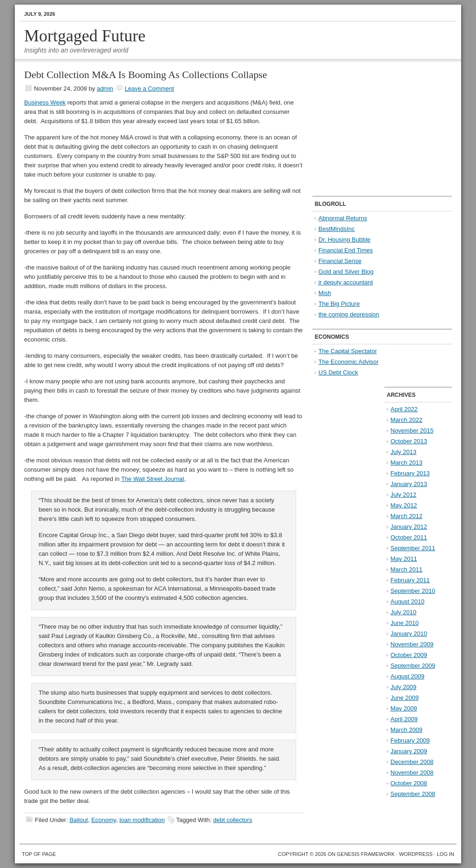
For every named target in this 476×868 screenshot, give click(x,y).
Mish (325, 293)
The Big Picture (339, 304)
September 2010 (413, 591)
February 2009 (410, 740)
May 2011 (404, 559)
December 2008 (412, 762)
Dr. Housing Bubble (344, 240)
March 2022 (407, 420)
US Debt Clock (338, 372)
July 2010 (403, 612)
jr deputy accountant (346, 282)
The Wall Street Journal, (154, 479)
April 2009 (404, 719)
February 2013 (410, 473)
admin (105, 89)
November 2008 (412, 773)
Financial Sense (340, 261)
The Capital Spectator (348, 351)
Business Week (45, 102)
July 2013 (403, 452)
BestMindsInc (337, 229)
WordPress (416, 854)
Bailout (79, 820)
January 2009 (409, 751)
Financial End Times (346, 250)
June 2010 (405, 623)
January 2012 (409, 527)
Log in (446, 854)
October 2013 (409, 441)
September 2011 (413, 548)
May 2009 (404, 708)
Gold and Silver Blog (346, 272)
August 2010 (407, 602)
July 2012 (403, 495)
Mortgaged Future (85, 36)
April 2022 (404, 409)
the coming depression (349, 314)
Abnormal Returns (343, 218)
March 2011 (407, 569)
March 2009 (407, 730)
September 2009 (413, 666)
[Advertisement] (370, 128)
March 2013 (407, 463)
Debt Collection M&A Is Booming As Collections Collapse (146, 75)
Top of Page (39, 854)
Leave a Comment (149, 89)
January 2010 (409, 634)
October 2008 (409, 783)
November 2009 (412, 644)
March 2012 (407, 516)
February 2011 (410, 580)
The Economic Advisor (348, 362)
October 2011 (409, 537)
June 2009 (405, 698)
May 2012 (404, 505)
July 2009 (403, 687)
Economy (103, 820)
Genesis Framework (366, 854)
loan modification (142, 820)
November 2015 (412, 431)
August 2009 (407, 676)
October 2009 (409, 655)
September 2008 (413, 794)
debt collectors (233, 820)
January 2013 (409, 484)
